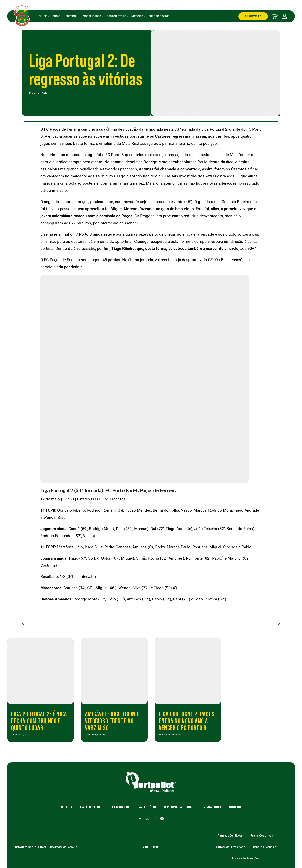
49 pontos (111, 260)
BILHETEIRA (253, 16)
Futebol (73, 16)
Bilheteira (64, 807)
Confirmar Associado (180, 807)
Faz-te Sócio (147, 807)
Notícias (138, 16)
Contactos (237, 807)
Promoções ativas (262, 835)
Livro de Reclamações (246, 858)
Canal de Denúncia (265, 847)
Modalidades (93, 16)
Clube (44, 16)
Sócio (57, 16)
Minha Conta (212, 807)
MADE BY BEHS (151, 847)
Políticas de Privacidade (230, 847)
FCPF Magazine (159, 16)
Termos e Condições (230, 835)
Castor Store (117, 16)
